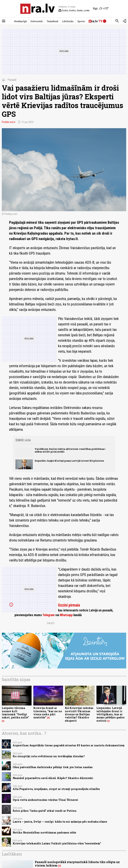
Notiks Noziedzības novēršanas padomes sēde (44, 832)
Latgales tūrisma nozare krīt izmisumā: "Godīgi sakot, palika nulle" (15, 713)
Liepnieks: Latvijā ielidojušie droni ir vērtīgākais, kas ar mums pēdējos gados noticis (111, 714)
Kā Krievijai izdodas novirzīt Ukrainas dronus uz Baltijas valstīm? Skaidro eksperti (79, 714)
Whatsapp (66, 615)
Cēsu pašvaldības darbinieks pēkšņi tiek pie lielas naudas (53, 767)
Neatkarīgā (20, 21)
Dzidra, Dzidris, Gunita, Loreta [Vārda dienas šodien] (74, 11)
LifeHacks (68, 21)
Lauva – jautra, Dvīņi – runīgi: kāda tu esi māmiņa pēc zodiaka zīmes (60, 822)
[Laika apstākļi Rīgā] (101, 9)
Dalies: (51, 623)
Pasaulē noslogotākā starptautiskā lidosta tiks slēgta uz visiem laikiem (77, 864)
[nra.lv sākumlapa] (38, 9)
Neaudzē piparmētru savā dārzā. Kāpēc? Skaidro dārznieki (53, 778)
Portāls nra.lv (9, 122)
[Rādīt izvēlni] (4, 21)
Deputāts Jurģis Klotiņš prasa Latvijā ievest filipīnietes (69, 461)
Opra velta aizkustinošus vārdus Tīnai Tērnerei (45, 800)
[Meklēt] (117, 21)
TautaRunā (52, 21)
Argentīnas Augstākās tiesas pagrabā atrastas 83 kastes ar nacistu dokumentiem (69, 745)
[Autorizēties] (124, 21)
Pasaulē (12, 80)
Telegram (48, 615)
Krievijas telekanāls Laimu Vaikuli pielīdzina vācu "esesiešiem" (57, 843)
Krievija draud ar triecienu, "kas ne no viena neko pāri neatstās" (48, 713)
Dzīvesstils (37, 21)
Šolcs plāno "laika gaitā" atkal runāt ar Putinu (45, 811)
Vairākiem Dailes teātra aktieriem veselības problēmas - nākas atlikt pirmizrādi (70, 450)
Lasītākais (12, 854)
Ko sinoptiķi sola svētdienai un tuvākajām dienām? (49, 756)
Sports (81, 21)
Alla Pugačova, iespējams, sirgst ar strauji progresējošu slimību (56, 789)
